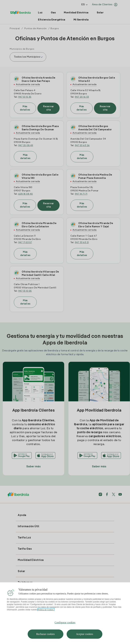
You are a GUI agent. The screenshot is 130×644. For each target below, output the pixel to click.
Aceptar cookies (85, 636)
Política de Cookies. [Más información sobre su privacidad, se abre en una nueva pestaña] (46, 612)
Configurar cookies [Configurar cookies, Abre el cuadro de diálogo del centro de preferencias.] (65, 625)
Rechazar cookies (45, 636)
